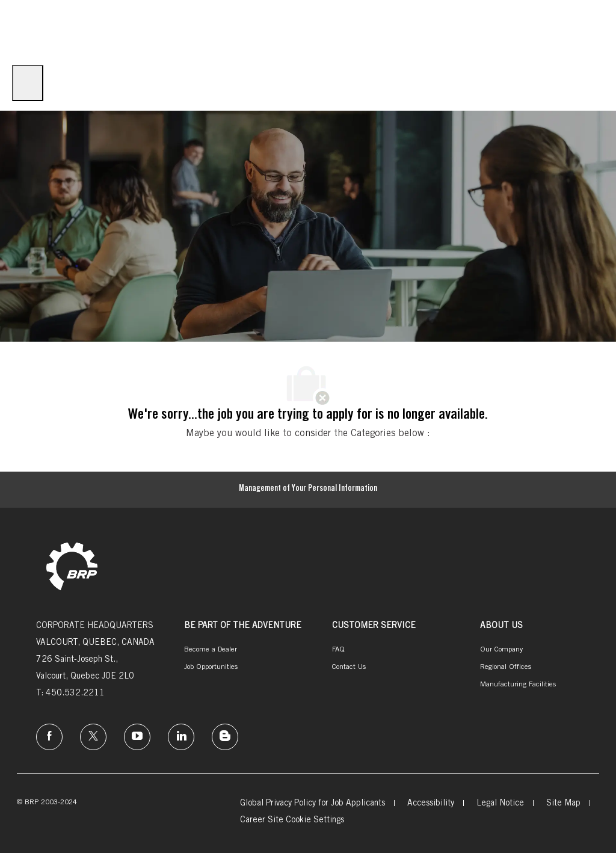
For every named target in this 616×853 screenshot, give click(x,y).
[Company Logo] (30, 28)
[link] (72, 568)
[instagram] (137, 737)
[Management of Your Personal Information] (308, 490)
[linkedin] (181, 737)
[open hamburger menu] (28, 83)
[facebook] (49, 737)
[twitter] (93, 737)
